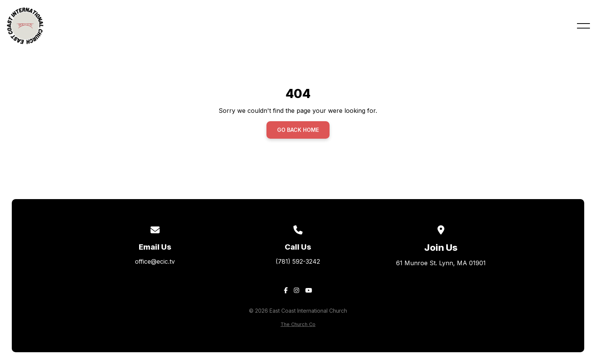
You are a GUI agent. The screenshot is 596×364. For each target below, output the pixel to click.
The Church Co (298, 324)
